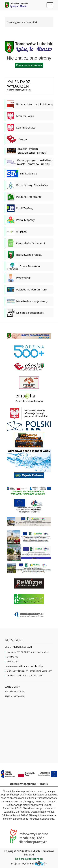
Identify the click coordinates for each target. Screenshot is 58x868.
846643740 (13, 657)
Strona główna (15, 22)
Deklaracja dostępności (29, 859)
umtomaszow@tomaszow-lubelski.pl (25, 666)
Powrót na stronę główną (29, 65)
